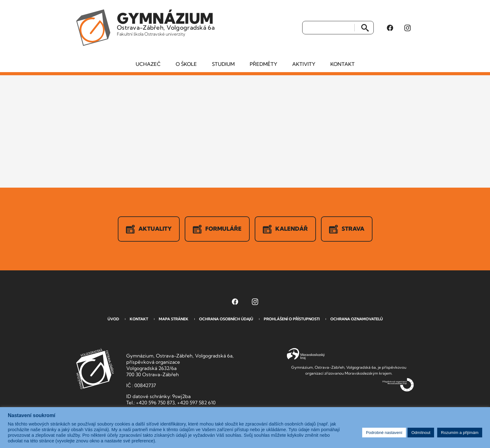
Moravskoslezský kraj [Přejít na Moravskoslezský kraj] (306, 354)
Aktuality (149, 229)
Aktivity (304, 64)
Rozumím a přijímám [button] (460, 433)
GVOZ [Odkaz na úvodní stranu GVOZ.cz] (95, 369)
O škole (186, 64)
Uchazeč (148, 64)
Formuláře (217, 229)
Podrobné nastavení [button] (384, 433)
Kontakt (342, 64)
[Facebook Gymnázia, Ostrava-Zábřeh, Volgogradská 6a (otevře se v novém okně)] (390, 28)
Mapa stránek (174, 319)
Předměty (263, 64)
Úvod (113, 319)
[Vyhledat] (329, 28)
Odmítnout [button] (421, 433)
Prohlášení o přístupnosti (292, 319)
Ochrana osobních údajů (226, 319)
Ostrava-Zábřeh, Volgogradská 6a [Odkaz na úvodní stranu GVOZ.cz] (166, 23)
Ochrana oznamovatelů (357, 319)
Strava (347, 229)
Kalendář (285, 229)
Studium (223, 64)
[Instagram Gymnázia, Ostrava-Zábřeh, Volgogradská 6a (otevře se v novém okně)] (407, 28)
